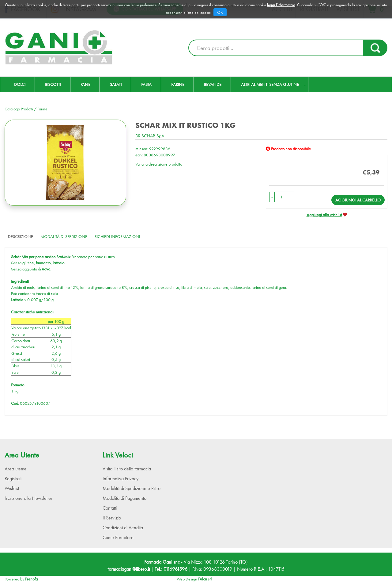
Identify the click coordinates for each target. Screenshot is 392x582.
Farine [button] (178, 84)
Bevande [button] (213, 84)
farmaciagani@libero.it (129, 569)
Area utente (16, 469)
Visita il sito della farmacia (127, 469)
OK (220, 12)
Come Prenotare (118, 537)
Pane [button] (85, 84)
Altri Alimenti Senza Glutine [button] (270, 84)
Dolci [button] (20, 84)
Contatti (110, 508)
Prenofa (31, 579)
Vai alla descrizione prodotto (159, 164)
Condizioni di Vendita (123, 528)
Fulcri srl (205, 579)
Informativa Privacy (121, 479)
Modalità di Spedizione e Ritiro (132, 488)
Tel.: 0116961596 (171, 569)
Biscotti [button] (53, 84)
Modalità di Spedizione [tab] (64, 236)
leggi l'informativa (281, 5)
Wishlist (12, 488)
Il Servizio (112, 518)
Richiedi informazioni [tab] (117, 236)
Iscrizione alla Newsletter (28, 498)
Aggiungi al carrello (358, 200)
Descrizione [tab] (21, 236)
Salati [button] (116, 84)
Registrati (13, 479)
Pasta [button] (146, 84)
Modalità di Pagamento (124, 498)
